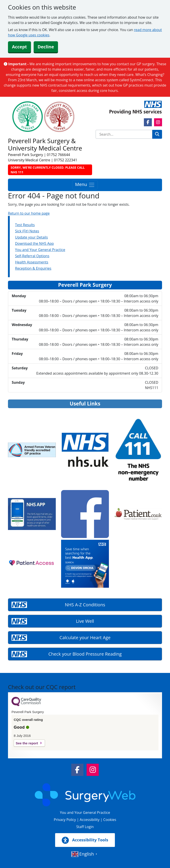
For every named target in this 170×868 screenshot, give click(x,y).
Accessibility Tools (85, 840)
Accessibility (90, 820)
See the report (27, 743)
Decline (46, 47)
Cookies (110, 820)
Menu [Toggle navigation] (85, 185)
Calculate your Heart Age (85, 638)
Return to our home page (29, 213)
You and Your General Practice (40, 250)
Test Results (25, 225)
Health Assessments (32, 262)
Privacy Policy (65, 820)
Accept (19, 47)
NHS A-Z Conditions (85, 605)
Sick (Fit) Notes (27, 231)
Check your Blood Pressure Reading (85, 654)
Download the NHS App (34, 243)
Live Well (85, 621)
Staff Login (85, 827)
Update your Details (31, 237)
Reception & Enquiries (33, 268)
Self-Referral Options (32, 256)
